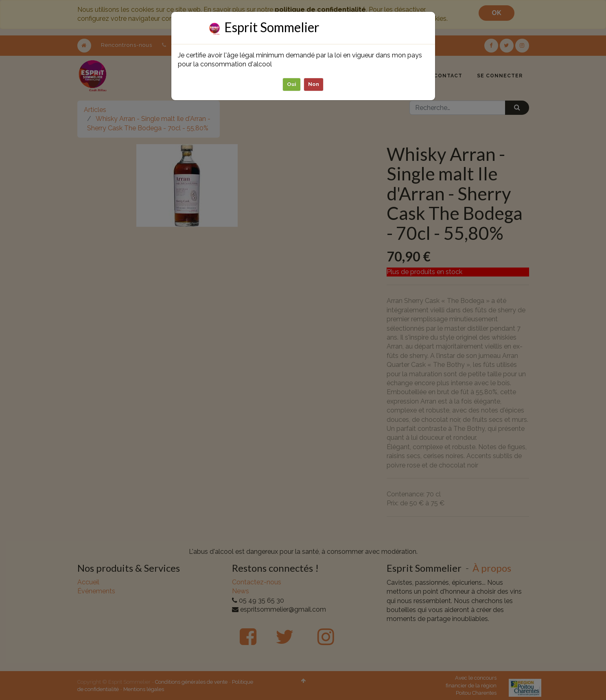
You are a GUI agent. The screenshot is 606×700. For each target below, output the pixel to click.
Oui (292, 84)
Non (314, 84)
